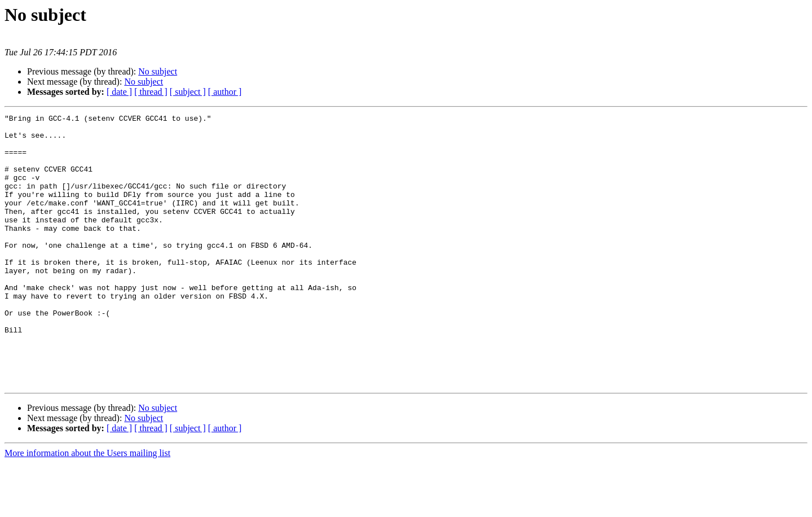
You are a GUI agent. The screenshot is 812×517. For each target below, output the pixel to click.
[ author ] (225, 92)
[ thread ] (151, 92)
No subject (158, 71)
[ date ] (119, 92)
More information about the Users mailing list (87, 507)
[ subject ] (188, 92)
